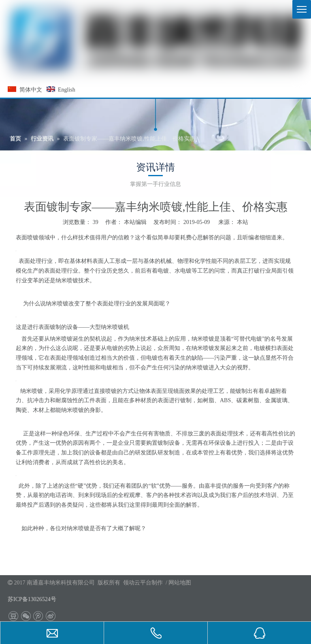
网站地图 (180, 583)
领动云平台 (137, 583)
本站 (243, 222)
